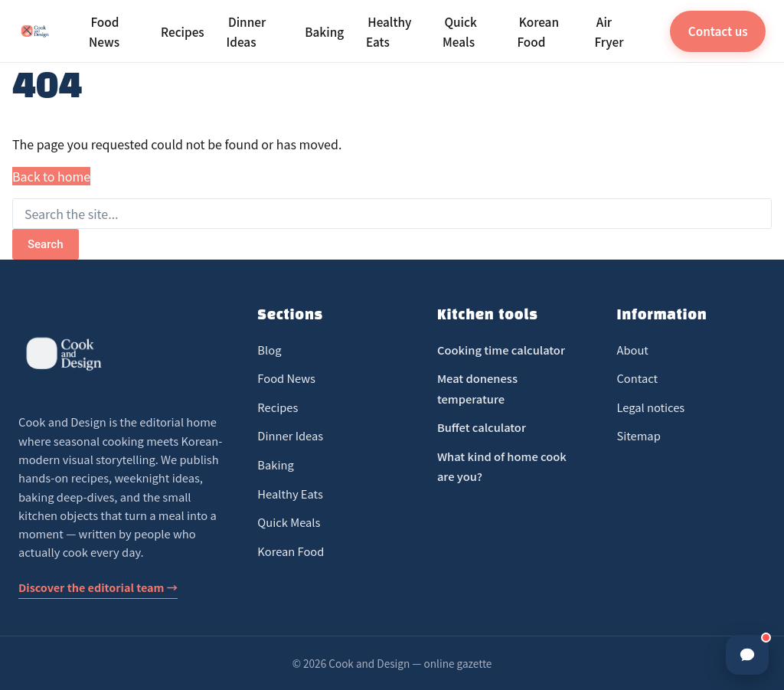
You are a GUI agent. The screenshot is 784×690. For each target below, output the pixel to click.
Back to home (51, 176)
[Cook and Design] (35, 31)
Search (46, 244)
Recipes (183, 31)
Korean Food (538, 31)
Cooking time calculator (501, 350)
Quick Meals (460, 31)
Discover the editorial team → (98, 587)
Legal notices (650, 407)
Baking (324, 31)
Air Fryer (609, 31)
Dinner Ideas (247, 31)
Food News (104, 31)
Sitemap (638, 435)
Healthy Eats (389, 31)
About (632, 350)
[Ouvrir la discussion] (747, 655)
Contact (637, 378)
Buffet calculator (482, 427)
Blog (269, 350)
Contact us (718, 31)
